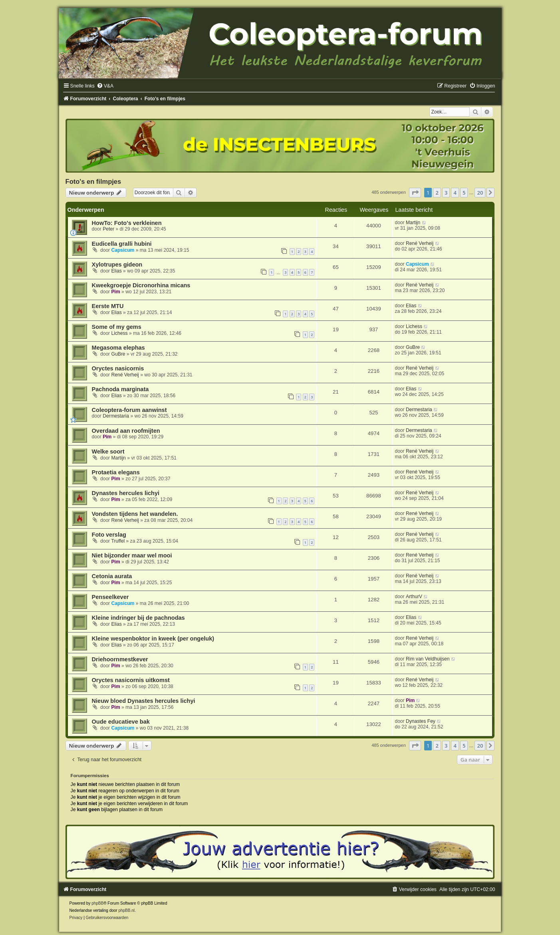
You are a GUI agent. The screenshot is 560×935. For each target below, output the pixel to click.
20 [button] (480, 193)
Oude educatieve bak (121, 722)
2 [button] (437, 193)
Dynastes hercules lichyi (126, 493)
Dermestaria (116, 416)
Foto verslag (109, 535)
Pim (116, 292)
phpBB (97, 903)
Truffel (118, 541)
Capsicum (123, 250)
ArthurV (414, 597)
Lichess (120, 333)
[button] (415, 193)
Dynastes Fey (421, 721)
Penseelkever (110, 597)
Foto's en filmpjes (93, 181)
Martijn (413, 223)
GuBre (118, 354)
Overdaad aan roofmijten (126, 431)
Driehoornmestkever (120, 659)
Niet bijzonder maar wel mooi (132, 555)
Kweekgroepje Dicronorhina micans (141, 285)
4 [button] (455, 193)
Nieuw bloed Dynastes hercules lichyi (144, 701)
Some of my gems (117, 327)
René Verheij (420, 243)
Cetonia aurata (112, 576)
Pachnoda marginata (120, 389)
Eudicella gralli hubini (122, 244)
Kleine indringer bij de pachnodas (138, 618)
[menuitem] (105, 86)
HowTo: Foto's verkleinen (127, 223)
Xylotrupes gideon (117, 265)
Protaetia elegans (116, 472)
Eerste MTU (108, 306)
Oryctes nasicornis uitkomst (131, 680)
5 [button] (464, 193)
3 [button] (446, 193)
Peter (108, 229)
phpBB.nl (126, 910)
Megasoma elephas (118, 348)
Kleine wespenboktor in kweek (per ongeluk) (153, 639)
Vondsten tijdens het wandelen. (135, 514)
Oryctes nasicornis (118, 368)
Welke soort (108, 452)
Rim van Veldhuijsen (428, 659)
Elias (117, 271)
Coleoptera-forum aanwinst (129, 410)
